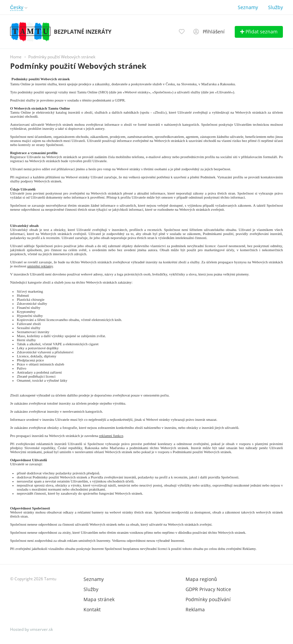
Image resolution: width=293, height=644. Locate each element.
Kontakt (92, 609)
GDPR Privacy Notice (208, 589)
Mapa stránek (99, 599)
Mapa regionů (201, 579)
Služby (275, 7)
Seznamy (248, 7)
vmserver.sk (41, 629)
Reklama (195, 609)
